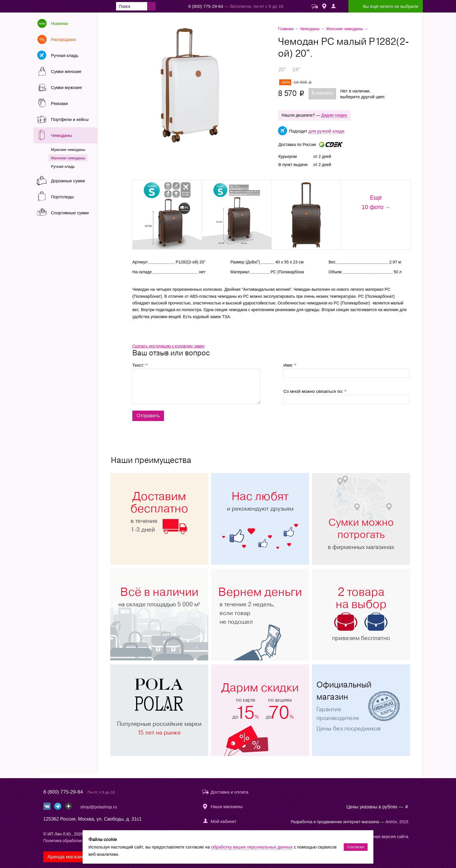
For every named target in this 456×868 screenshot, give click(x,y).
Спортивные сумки (70, 213)
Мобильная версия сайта (383, 836)
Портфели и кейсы (70, 119)
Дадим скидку (334, 115)
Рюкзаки (59, 103)
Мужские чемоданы (68, 150)
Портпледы (62, 197)
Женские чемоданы (68, 158)
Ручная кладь (65, 55)
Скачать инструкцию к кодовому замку (169, 346)
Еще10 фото (372, 202)
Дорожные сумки (68, 181)
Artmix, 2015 (397, 822)
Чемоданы (62, 135)
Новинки (59, 23)
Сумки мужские (66, 87)
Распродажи (63, 39)
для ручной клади (326, 131)
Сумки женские (66, 71)
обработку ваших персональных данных (252, 847)
